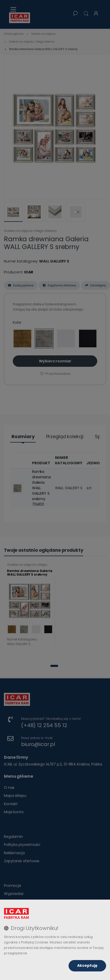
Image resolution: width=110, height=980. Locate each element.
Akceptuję (87, 965)
